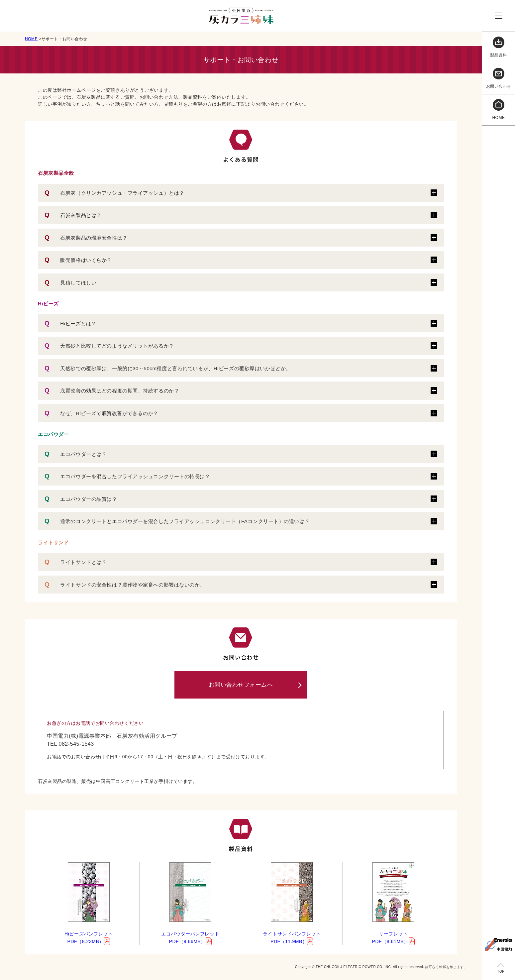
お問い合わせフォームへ (241, 685)
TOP (501, 972)
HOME (31, 39)
